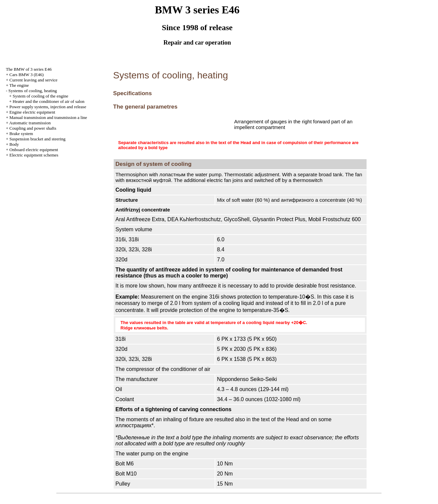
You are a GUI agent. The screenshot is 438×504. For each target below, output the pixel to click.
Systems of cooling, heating (33, 91)
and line (48, 117)
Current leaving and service (33, 80)
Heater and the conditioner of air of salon (49, 101)
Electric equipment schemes (34, 155)
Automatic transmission (30, 123)
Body (14, 144)
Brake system (21, 134)
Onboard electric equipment (34, 150)
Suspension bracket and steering (37, 139)
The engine (19, 85)
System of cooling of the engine (41, 96)
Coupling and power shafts (33, 128)
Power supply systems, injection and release (48, 107)
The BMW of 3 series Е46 (29, 69)
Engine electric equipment (32, 112)
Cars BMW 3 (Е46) (26, 75)
